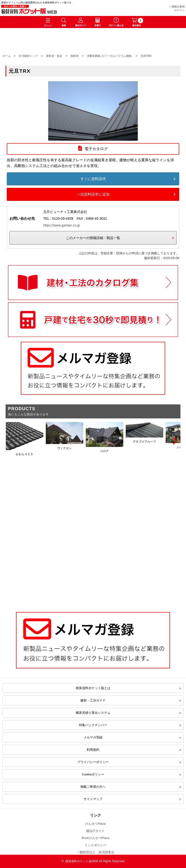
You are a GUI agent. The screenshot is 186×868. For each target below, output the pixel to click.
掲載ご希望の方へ (93, 787)
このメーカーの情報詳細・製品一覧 (93, 238)
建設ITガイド (96, 831)
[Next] (174, 441)
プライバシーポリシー (93, 762)
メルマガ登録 (93, 737)
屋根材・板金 (54, 56)
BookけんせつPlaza (95, 838)
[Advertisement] (93, 566)
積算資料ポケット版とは (93, 688)
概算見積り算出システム (93, 713)
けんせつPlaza (96, 824)
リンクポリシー (96, 845)
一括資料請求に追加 (93, 194)
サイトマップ (93, 799)
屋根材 (75, 56)
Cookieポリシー (93, 774)
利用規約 (93, 750)
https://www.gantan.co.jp (62, 225)
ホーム (7, 56)
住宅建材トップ (28, 56)
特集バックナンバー (93, 725)
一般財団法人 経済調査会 (95, 852)
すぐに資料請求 (93, 179)
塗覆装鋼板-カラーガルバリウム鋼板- (110, 56)
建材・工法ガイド (93, 700)
